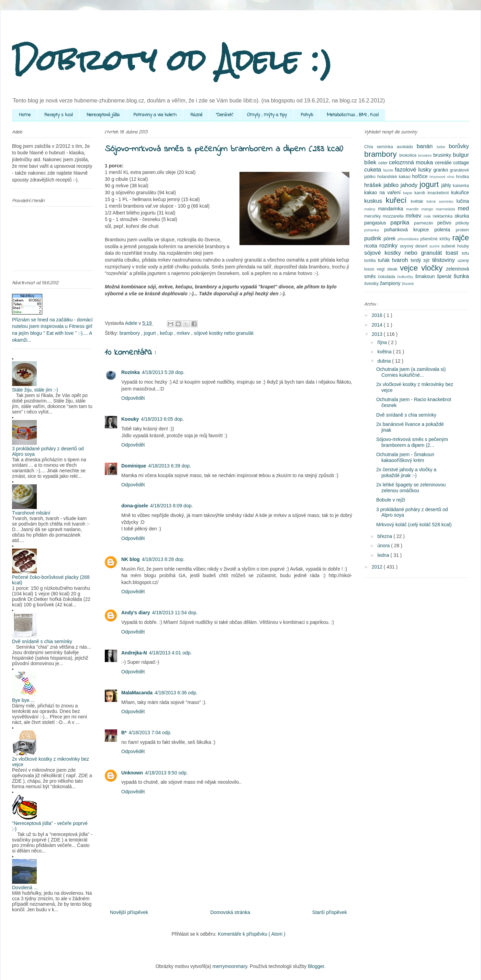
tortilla (371, 261)
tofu (465, 253)
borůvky (459, 146)
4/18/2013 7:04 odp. (150, 733)
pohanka (374, 230)
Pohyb (307, 115)
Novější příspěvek (129, 912)
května (385, 352)
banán (427, 146)
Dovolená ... (25, 888)
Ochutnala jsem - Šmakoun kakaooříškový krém (405, 457)
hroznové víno (443, 177)
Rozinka (131, 372)
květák (419, 201)
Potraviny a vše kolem (155, 115)
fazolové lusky (414, 170)
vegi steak (388, 269)
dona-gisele (135, 506)
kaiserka (461, 186)
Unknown (132, 773)
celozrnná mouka (412, 162)
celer (384, 163)
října (383, 342)
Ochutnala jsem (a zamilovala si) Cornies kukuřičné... (411, 372)
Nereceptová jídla (103, 115)
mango (428, 209)
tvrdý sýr (421, 260)
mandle (414, 209)
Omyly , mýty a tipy (267, 115)
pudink (374, 238)
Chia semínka (381, 147)
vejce (411, 268)
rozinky (390, 246)
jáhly (447, 185)
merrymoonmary (230, 966)
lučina (463, 201)
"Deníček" (225, 115)
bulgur (461, 155)
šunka (461, 276)
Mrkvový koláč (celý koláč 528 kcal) (414, 525)
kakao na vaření (384, 192)
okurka (462, 216)
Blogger (316, 966)
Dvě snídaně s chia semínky (42, 641)
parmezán (426, 223)
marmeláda (447, 209)
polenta (445, 230)
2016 (378, 315)
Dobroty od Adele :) (172, 60)
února (384, 546)
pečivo (446, 223)
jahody (410, 185)
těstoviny (445, 260)
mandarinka (392, 209)
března (385, 536)
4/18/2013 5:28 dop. (163, 372)
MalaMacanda (137, 693)
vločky (434, 268)
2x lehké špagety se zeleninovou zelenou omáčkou (411, 488)
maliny (371, 209)
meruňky (373, 216)
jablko (392, 185)
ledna (384, 555)
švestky (372, 284)
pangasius (377, 223)
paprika (402, 223)
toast (454, 253)
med (463, 208)
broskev (426, 155)
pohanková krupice (409, 230)
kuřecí (398, 200)
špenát (445, 276)
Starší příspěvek (330, 912)
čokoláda (388, 277)
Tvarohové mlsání (31, 513)
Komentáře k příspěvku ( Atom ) (252, 934)
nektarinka (444, 216)
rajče (461, 238)
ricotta (372, 246)
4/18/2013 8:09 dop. (172, 506)
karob (421, 193)
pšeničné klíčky (436, 239)
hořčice (421, 176)
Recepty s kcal (59, 115)
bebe (443, 147)
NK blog (131, 559)
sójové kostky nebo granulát (224, 333)
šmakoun (426, 276)
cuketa (374, 170)
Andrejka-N (134, 653)
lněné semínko (441, 201)
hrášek (374, 185)
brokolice (409, 155)
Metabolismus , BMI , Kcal (353, 115)
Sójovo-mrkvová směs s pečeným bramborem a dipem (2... (412, 442)
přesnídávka (409, 239)
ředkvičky (406, 277)
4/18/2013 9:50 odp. (166, 773)
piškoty (462, 223)
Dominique (134, 466)
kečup (167, 333)
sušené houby (455, 246)
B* (124, 733)
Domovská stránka (230, 912)
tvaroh (401, 260)
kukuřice (460, 192)
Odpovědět (133, 398)
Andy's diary (136, 613)
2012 (378, 567)
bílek (371, 162)
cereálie (444, 163)
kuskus (375, 201)
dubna (385, 361)
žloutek (408, 284)
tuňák (385, 260)
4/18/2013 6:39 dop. (170, 466)
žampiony (391, 283)
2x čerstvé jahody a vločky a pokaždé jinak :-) (406, 472)
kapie (409, 193)
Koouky (130, 419)
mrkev (184, 333)
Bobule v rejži (391, 500)
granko (441, 170)
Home (25, 115)
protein (462, 230)
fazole (389, 170)
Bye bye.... (23, 700)
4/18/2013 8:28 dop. (163, 559)
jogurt (151, 333)
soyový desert (415, 246)
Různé (196, 115)
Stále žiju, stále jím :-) (35, 390)
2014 (378, 325)
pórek (390, 239)
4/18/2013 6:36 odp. (176, 693)
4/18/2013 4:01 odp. (171, 653)
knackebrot (439, 193)
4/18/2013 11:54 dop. (175, 613)
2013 (378, 334)
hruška (462, 177)
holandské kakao (395, 177)
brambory (130, 333)
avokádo (407, 147)
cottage (461, 163)
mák (428, 216)
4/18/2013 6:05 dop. (162, 419)
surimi (435, 246)
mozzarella (394, 216)
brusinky (443, 155)
